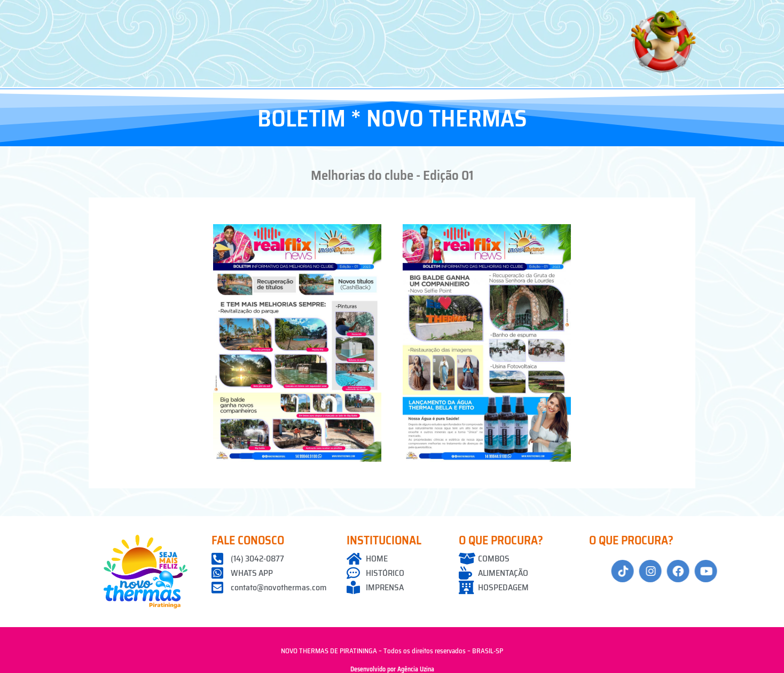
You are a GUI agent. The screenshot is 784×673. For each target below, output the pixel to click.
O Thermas (255, 14)
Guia (393, 14)
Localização (451, 14)
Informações (528, 14)
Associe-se (332, 14)
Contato (598, 14)
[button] (255, 14)
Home (195, 14)
